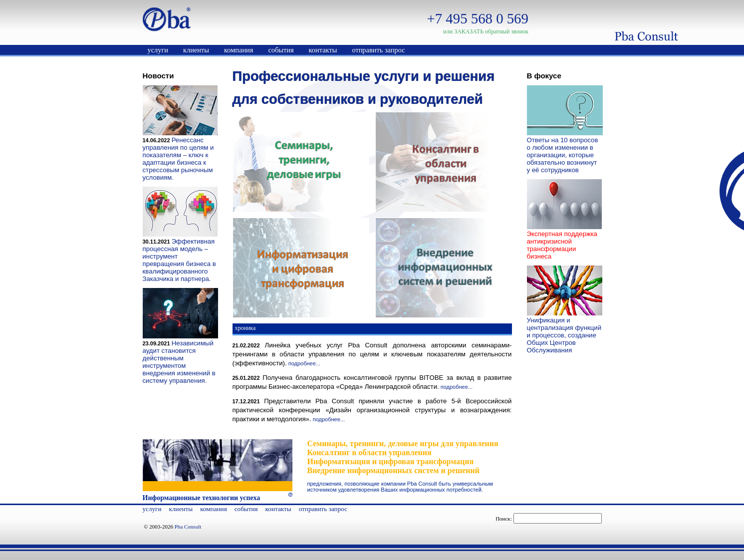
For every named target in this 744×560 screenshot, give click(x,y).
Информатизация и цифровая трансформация (391, 461)
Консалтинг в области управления (370, 452)
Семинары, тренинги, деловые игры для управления (403, 443)
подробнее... (304, 363)
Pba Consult (188, 527)
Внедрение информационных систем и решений (394, 470)
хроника (246, 328)
